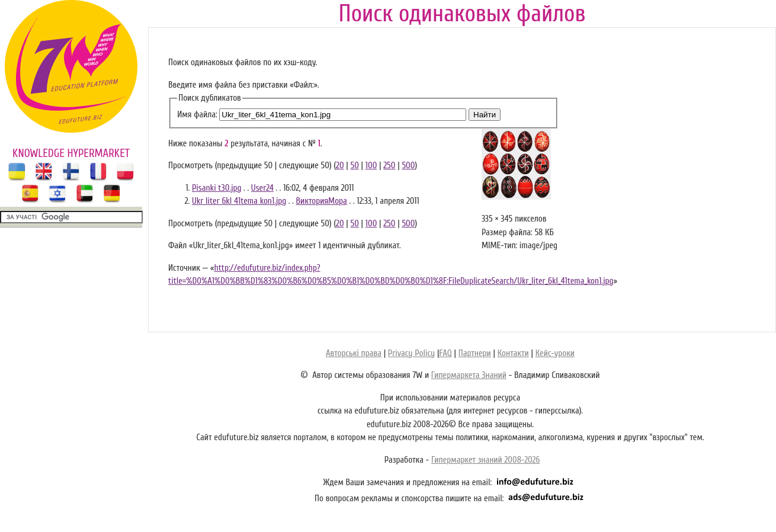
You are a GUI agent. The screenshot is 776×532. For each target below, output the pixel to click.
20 (340, 166)
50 (355, 166)
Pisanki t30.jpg (217, 188)
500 (408, 166)
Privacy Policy (411, 353)
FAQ (445, 353)
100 (371, 166)
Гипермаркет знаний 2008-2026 (485, 460)
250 (389, 166)
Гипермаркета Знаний (469, 375)
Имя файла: (197, 115)
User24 (262, 188)
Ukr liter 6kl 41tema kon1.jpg (239, 201)
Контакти (513, 353)
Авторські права (354, 353)
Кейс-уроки (555, 353)
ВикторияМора (322, 201)
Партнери (475, 353)
